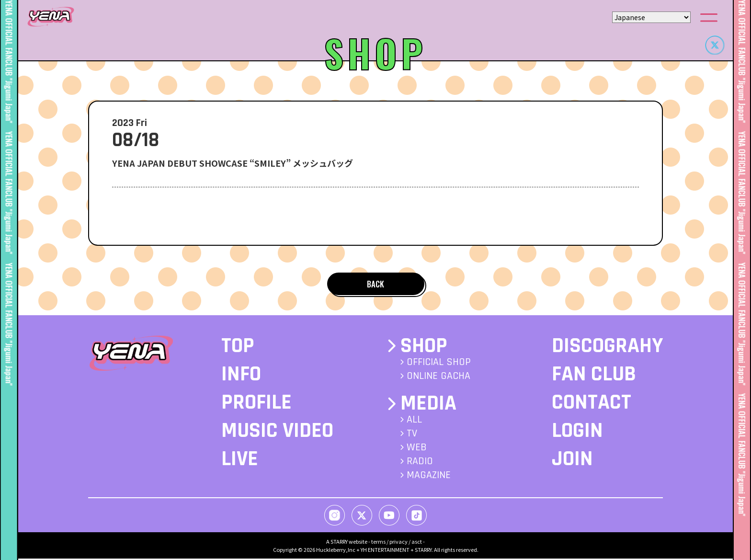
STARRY (339, 543)
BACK (375, 284)
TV (412, 435)
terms (378, 543)
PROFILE (256, 404)
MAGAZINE (429, 477)
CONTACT (592, 404)
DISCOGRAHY (607, 347)
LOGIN (577, 432)
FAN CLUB (594, 376)
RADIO (420, 463)
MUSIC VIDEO (277, 432)
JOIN (572, 460)
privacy (398, 543)
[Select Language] (651, 17)
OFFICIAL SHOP (439, 364)
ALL (414, 421)
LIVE (240, 460)
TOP (238, 347)
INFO (241, 376)
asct (417, 543)
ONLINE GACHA (438, 377)
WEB (417, 449)
